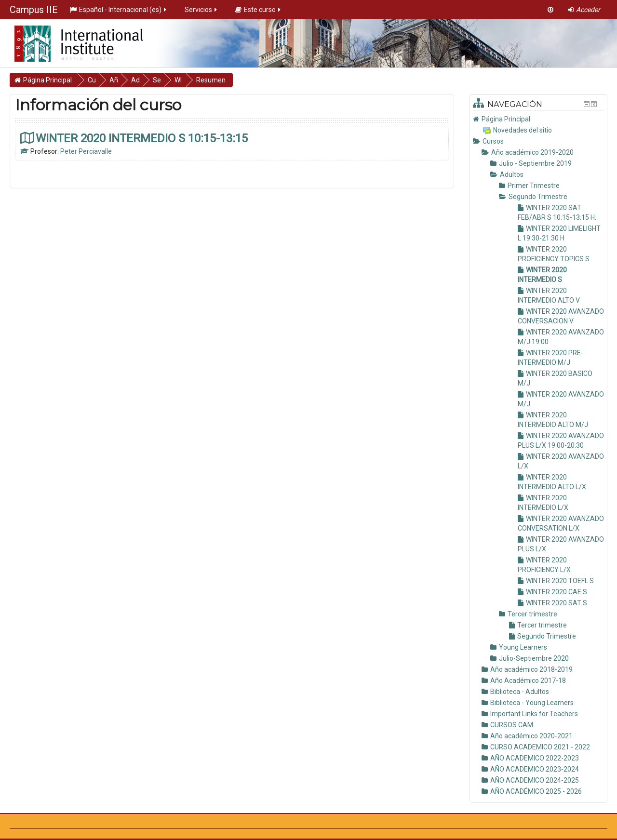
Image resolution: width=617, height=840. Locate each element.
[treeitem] (538, 119)
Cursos (493, 141)
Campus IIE (34, 10)
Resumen (241, 80)
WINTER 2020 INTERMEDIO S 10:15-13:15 (142, 138)
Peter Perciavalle (86, 151)
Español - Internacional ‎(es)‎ (119, 10)
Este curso (259, 10)
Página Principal (506, 119)
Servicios (201, 10)
